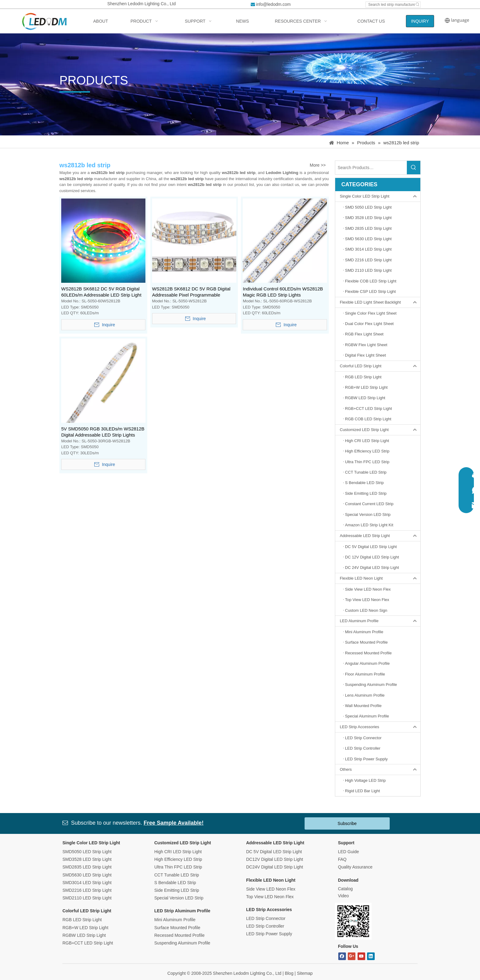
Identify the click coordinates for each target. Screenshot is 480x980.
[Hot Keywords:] (418, 5)
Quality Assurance (355, 867)
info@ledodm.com (273, 4)
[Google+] (352, 956)
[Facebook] (342, 956)
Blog (289, 973)
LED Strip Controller (265, 926)
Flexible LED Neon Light (380, 578)
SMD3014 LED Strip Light (87, 883)
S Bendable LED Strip (175, 883)
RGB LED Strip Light (82, 920)
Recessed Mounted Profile (179, 935)
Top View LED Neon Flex (270, 897)
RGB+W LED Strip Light (85, 928)
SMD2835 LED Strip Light (87, 867)
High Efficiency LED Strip (178, 859)
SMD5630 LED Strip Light (87, 875)
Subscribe (347, 823)
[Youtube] (361, 956)
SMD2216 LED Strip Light (87, 890)
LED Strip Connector (266, 918)
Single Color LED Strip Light (380, 196)
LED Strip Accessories (380, 727)
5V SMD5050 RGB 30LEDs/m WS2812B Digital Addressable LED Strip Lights (103, 432)
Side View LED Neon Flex (271, 889)
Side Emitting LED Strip (177, 890)
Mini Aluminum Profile (175, 920)
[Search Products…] (371, 168)
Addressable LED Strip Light (380, 536)
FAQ (342, 859)
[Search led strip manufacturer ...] (390, 5)
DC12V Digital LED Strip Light (275, 859)
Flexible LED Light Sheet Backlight (380, 302)
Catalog (345, 889)
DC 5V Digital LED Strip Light (274, 852)
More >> (318, 165)
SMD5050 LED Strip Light (87, 852)
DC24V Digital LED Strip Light (275, 867)
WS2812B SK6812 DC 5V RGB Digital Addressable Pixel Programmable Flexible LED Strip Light (191, 292)
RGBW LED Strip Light (84, 935)
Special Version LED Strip (179, 898)
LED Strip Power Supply (269, 934)
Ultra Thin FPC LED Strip (178, 867)
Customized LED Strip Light (380, 430)
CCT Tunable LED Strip (177, 875)
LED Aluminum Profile (380, 621)
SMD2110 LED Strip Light (87, 898)
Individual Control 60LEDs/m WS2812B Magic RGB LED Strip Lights (283, 292)
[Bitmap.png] (353, 921)
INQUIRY (420, 21)
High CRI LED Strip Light (178, 852)
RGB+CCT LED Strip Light (88, 943)
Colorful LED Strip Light (380, 366)
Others (380, 770)
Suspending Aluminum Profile (182, 943)
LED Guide (348, 852)
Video (343, 896)
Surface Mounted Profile (177, 928)
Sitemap (305, 973)
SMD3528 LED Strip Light (87, 859)
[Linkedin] (371, 956)
